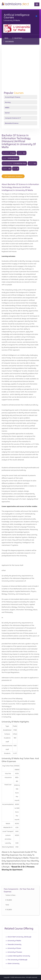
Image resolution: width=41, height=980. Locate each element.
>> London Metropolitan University (18, 956)
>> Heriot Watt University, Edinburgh (18, 937)
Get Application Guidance (13, 176)
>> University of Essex (13, 948)
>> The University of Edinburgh (16, 960)
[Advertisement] (20, 70)
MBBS (7, 108)
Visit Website (9, 41)
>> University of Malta (13, 941)
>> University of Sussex (14, 952)
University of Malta (12, 20)
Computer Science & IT (13, 118)
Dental (7, 113)
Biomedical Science (12, 123)
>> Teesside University (13, 944)
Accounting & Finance (13, 97)
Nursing (8, 102)
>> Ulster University (12, 963)
